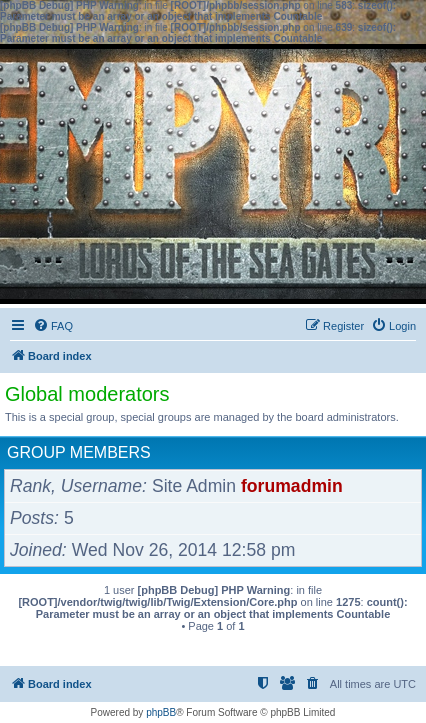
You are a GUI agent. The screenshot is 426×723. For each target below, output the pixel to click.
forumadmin (292, 486)
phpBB (161, 712)
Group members (79, 452)
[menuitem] (53, 326)
